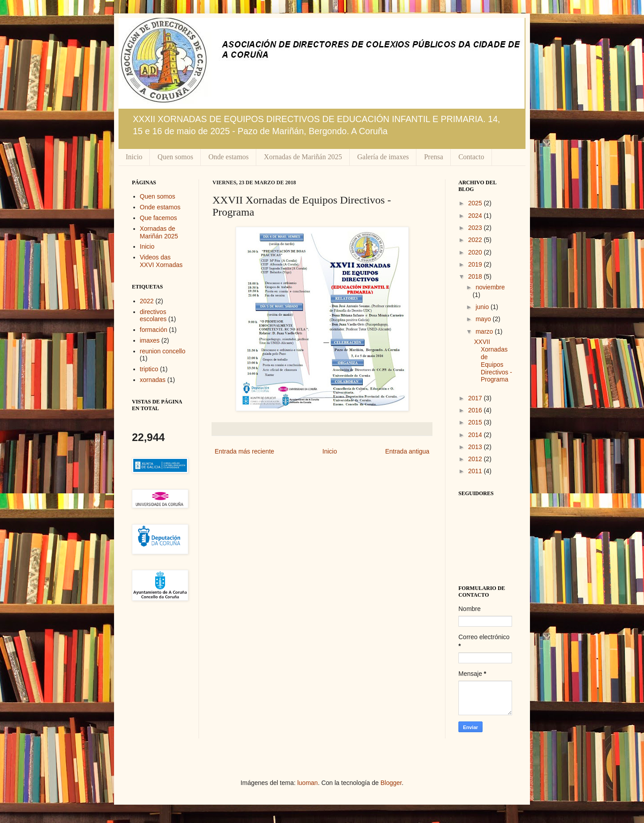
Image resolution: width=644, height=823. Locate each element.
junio (483, 307)
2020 (476, 252)
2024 (476, 216)
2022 (147, 301)
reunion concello (163, 351)
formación (154, 330)
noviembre (490, 287)
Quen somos (175, 157)
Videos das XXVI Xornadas (161, 261)
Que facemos (159, 218)
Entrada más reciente (244, 451)
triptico (149, 369)
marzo (485, 331)
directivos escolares (153, 316)
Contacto (471, 157)
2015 (476, 422)
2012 (476, 459)
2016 (476, 410)
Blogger (391, 783)
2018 (476, 276)
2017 (476, 398)
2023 (476, 228)
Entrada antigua (407, 451)
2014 (476, 435)
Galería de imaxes (383, 157)
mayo (484, 319)
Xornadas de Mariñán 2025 (303, 157)
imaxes (150, 340)
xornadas (153, 380)
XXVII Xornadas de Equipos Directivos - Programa (493, 361)
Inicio (134, 157)
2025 (476, 203)
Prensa (434, 157)
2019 (476, 264)
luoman (308, 783)
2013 (476, 447)
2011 (476, 471)
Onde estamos (229, 157)
